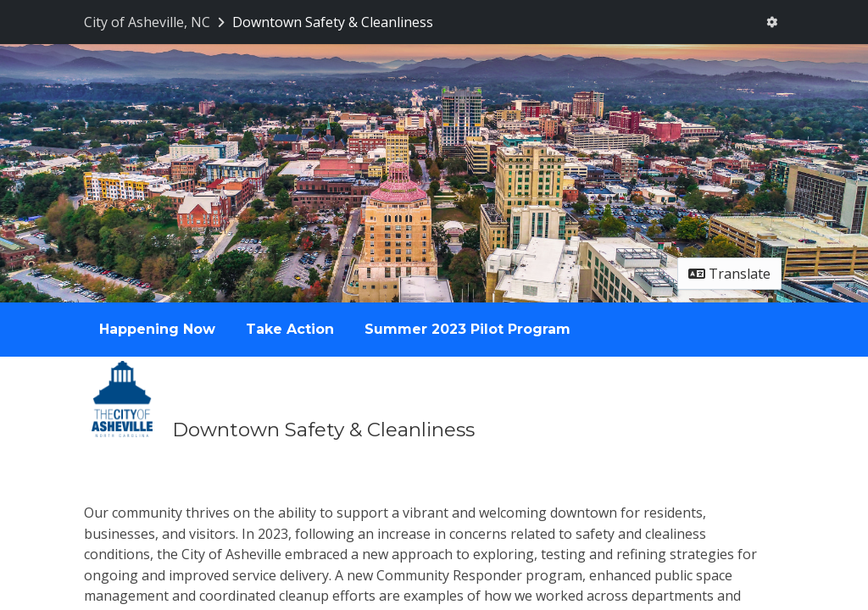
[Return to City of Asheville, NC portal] (156, 22)
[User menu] (772, 22)
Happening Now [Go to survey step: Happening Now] (157, 329)
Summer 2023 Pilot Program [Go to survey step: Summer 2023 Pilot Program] (467, 329)
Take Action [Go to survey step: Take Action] (290, 329)
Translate (729, 274)
